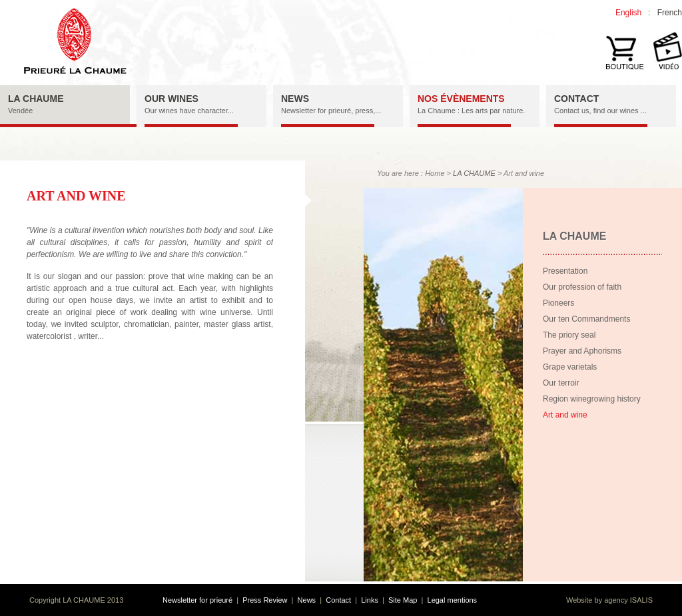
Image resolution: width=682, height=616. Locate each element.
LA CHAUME (474, 173)
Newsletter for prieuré (197, 600)
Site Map (403, 600)
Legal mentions (453, 600)
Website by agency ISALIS (609, 600)
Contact (338, 600)
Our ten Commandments (586, 319)
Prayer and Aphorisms (582, 351)
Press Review (265, 600)
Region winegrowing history (592, 399)
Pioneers (558, 303)
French (670, 13)
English (628, 13)
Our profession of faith (582, 287)
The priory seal (569, 335)
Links (370, 600)
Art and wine (565, 415)
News (307, 600)
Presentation (565, 271)
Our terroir (561, 383)
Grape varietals (570, 367)
